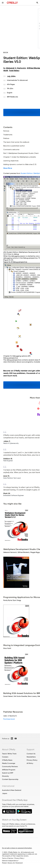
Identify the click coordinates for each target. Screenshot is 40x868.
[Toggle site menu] (3, 3)
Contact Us (31, 754)
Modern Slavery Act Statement (12, 863)
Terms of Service (8, 858)
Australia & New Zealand (12, 790)
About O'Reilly (9, 749)
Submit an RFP (8, 773)
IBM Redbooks (12, 97)
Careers (5, 757)
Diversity (5, 776)
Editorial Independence (10, 861)
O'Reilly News (7, 760)
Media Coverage (9, 763)
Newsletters (31, 757)
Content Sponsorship (10, 779)
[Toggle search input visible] (37, 3)
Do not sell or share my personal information (17, 848)
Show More (8, 168)
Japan (5, 793)
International (8, 786)
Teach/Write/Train (9, 754)
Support (31, 749)
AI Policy (30, 763)
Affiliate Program (9, 770)
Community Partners (10, 766)
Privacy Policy (32, 760)
